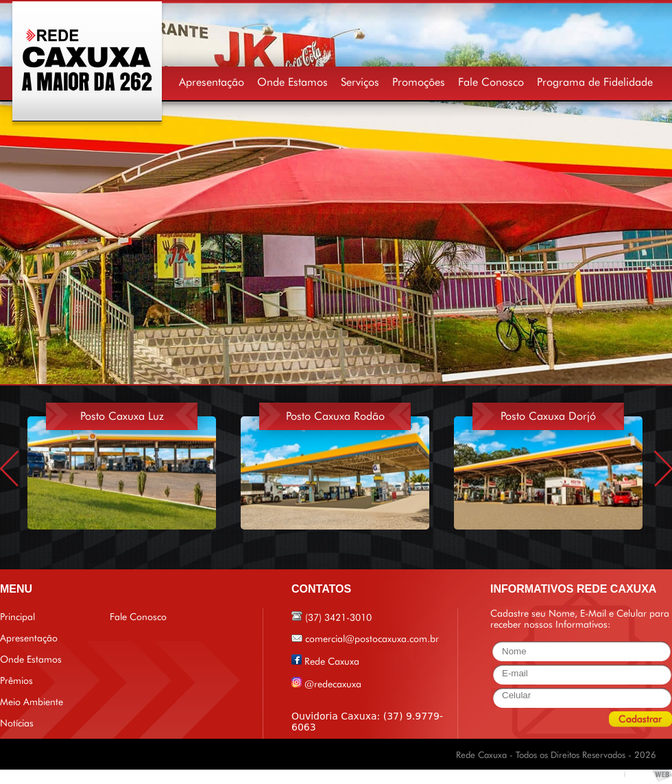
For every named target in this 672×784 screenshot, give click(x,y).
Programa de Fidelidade (595, 82)
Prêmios (16, 680)
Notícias (17, 723)
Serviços (360, 82)
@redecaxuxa (333, 684)
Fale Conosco (491, 82)
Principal (17, 617)
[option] (134, 461)
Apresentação (212, 82)
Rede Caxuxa (332, 661)
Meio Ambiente (32, 702)
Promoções (419, 82)
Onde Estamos (292, 82)
